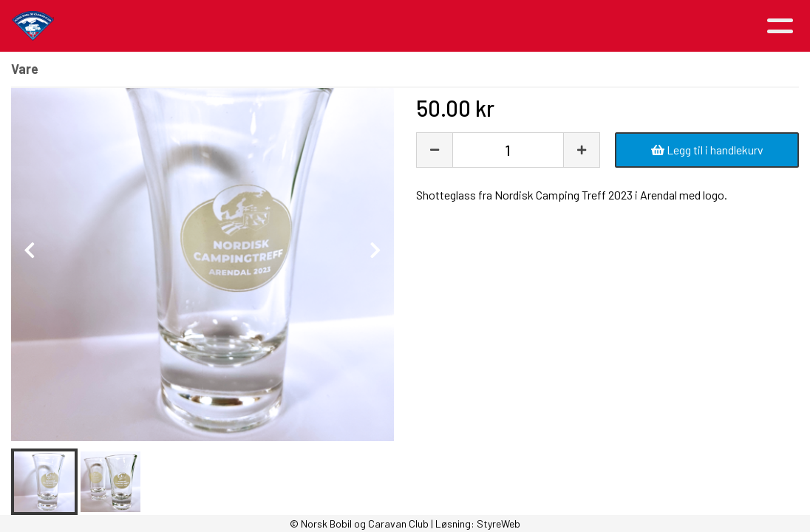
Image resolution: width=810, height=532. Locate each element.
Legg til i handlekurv (707, 150)
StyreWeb (498, 524)
